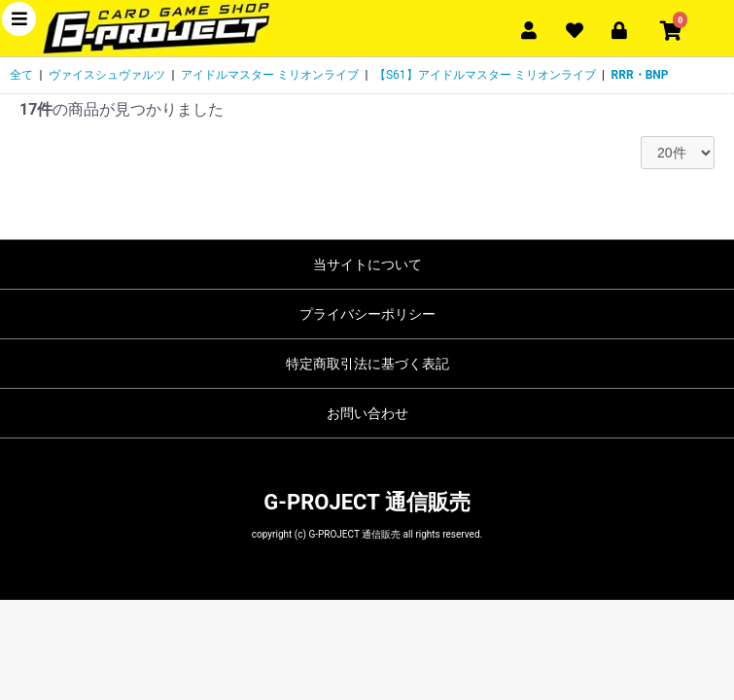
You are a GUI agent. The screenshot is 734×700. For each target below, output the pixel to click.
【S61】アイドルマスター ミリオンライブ (485, 75)
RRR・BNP (640, 75)
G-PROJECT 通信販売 (367, 502)
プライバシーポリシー (367, 314)
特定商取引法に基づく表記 (367, 364)
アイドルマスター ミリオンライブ (270, 75)
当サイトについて (367, 264)
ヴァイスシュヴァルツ (107, 75)
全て (21, 75)
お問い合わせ (367, 413)
